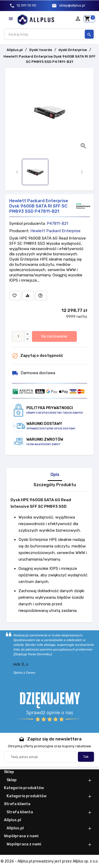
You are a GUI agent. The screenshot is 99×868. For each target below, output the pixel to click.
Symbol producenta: (27, 224)
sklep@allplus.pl (72, 5)
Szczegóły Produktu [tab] (55, 485)
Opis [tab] (55, 475)
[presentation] (17, 172)
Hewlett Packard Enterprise (55, 231)
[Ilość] (18, 336)
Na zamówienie (54, 336)
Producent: (19, 231)
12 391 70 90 (26, 5)
